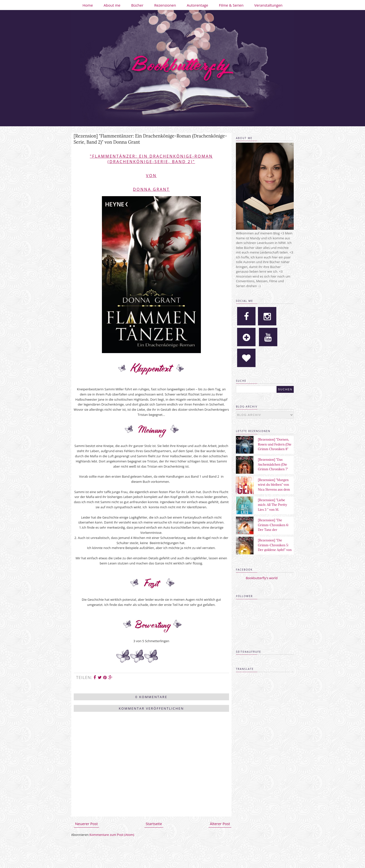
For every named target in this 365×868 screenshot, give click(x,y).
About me (112, 5)
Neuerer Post (86, 824)
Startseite (154, 824)
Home (88, 5)
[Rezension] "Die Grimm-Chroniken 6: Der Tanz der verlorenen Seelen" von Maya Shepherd (275, 530)
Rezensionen (165, 5)
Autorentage (198, 5)
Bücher (137, 5)
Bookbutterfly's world (262, 578)
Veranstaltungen (268, 5)
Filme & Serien (231, 5)
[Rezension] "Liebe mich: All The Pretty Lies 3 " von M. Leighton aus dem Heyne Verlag (273, 510)
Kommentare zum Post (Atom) (112, 835)
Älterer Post (220, 824)
